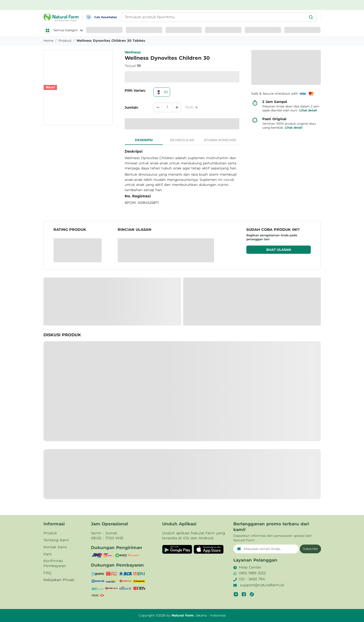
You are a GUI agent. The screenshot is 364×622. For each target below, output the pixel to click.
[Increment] (177, 107)
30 (162, 92)
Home (48, 41)
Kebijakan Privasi (59, 580)
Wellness (133, 52)
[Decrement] (158, 107)
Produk (50, 533)
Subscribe (310, 549)
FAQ (47, 573)
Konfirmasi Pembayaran (55, 563)
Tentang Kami (56, 540)
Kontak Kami (55, 547)
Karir (48, 554)
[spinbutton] (167, 107)
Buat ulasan (279, 250)
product (65, 41)
